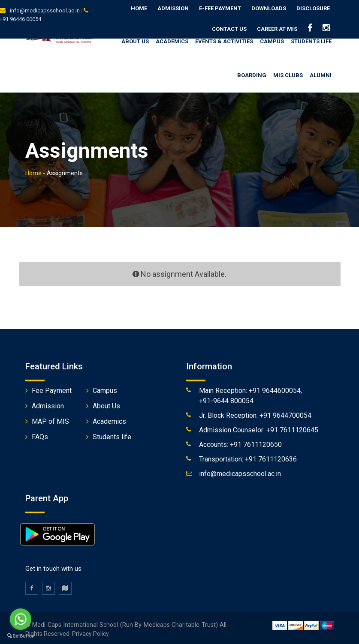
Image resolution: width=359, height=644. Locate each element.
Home (139, 8)
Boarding (252, 73)
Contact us (229, 29)
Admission (173, 8)
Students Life (311, 38)
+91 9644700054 (285, 413)
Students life (112, 434)
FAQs (40, 434)
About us (135, 38)
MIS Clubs (288, 73)
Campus (272, 38)
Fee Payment (52, 388)
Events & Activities (224, 38)
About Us (106, 403)
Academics (172, 38)
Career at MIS (277, 29)
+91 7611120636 (271, 457)
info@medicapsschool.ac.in (45, 10)
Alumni (321, 73)
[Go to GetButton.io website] (21, 635)
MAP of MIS (50, 419)
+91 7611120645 (292, 427)
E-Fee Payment (220, 8)
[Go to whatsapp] (21, 619)
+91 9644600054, (275, 388)
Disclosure (313, 8)
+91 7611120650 (256, 442)
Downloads (269, 8)
